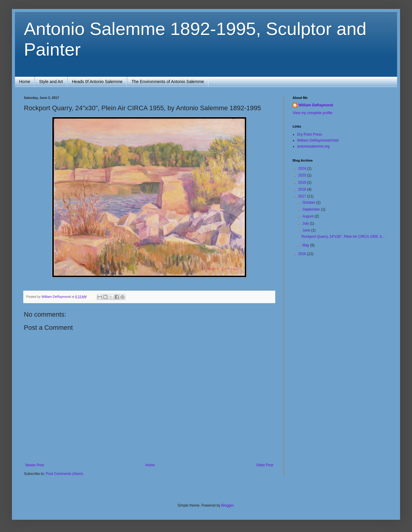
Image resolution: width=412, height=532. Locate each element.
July (306, 223)
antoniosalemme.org (313, 146)
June (307, 230)
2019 (303, 183)
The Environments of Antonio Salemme (168, 82)
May (306, 245)
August (309, 216)
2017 (303, 196)
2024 (303, 168)
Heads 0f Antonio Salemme (97, 82)
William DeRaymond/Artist (318, 140)
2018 (303, 189)
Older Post (265, 465)
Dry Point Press (309, 134)
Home (25, 82)
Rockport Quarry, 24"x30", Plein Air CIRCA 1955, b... (343, 237)
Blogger (227, 505)
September (312, 209)
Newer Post (35, 465)
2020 (303, 175)
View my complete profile (312, 113)
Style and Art (51, 82)
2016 (303, 254)
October (309, 203)
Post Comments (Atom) (64, 474)
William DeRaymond (316, 105)
